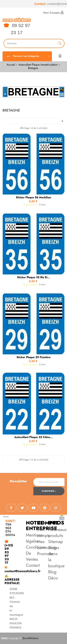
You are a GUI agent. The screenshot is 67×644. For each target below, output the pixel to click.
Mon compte (44, 532)
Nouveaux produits (57, 532)
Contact (33, 565)
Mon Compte (53, 13)
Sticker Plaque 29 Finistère (34, 357)
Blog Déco (53, 575)
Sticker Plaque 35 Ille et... (33, 277)
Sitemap (56, 542)
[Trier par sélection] (33, 121)
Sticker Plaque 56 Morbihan (33, 198)
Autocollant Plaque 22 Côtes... (33, 437)
